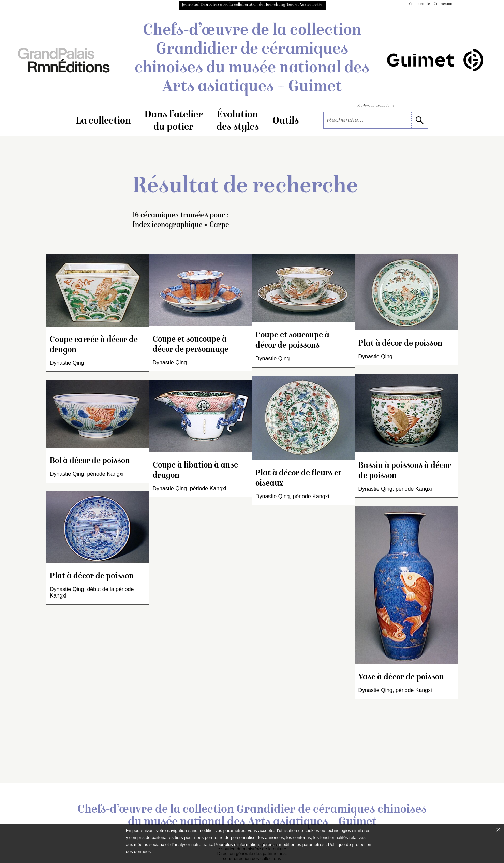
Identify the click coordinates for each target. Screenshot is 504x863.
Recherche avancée (376, 106)
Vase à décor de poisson (401, 678)
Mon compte (419, 4)
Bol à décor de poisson (90, 461)
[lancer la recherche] (420, 120)
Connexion (443, 4)
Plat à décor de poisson (92, 577)
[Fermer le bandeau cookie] (498, 830)
